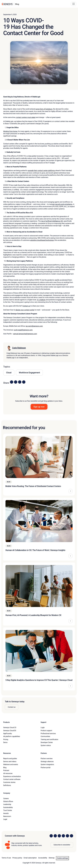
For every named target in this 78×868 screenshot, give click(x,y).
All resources (8, 773)
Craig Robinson (19, 348)
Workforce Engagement (29, 373)
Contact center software (12, 779)
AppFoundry (8, 733)
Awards (6, 813)
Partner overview (47, 759)
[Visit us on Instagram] (55, 836)
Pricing (6, 739)
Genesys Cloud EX (10, 731)
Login (43, 728)
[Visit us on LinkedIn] (51, 836)
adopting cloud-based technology (42, 240)
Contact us (26, 306)
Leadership (7, 804)
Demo (5, 742)
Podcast (6, 770)
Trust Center (8, 810)
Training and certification (49, 739)
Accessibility (43, 858)
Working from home (10, 131)
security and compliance (64, 204)
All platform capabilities (12, 736)
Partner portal (45, 768)
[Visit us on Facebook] (63, 836)
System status (46, 745)
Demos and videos (10, 762)
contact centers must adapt (26, 117)
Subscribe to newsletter (62, 845)
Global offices (8, 801)
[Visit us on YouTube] (67, 836)
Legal (5, 819)
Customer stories (9, 782)
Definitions (7, 785)
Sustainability (8, 807)
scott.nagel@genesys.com (23, 330)
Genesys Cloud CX (10, 728)
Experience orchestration (12, 776)
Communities (45, 736)
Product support (46, 731)
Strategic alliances (47, 762)
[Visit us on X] (59, 836)
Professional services (48, 733)
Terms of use (6, 858)
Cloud (9, 373)
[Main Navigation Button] (74, 4)
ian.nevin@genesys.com (34, 326)
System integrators (47, 764)
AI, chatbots (41, 300)
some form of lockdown (44, 109)
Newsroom (7, 816)
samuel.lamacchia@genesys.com (25, 334)
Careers (6, 798)
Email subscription (30, 858)
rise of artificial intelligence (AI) (52, 221)
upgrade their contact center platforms (41, 171)
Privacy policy (17, 858)
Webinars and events (11, 764)
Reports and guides (10, 759)
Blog (5, 768)
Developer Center (47, 742)
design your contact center (25, 310)
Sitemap (52, 858)
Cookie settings (62, 858)
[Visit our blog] (71, 836)
